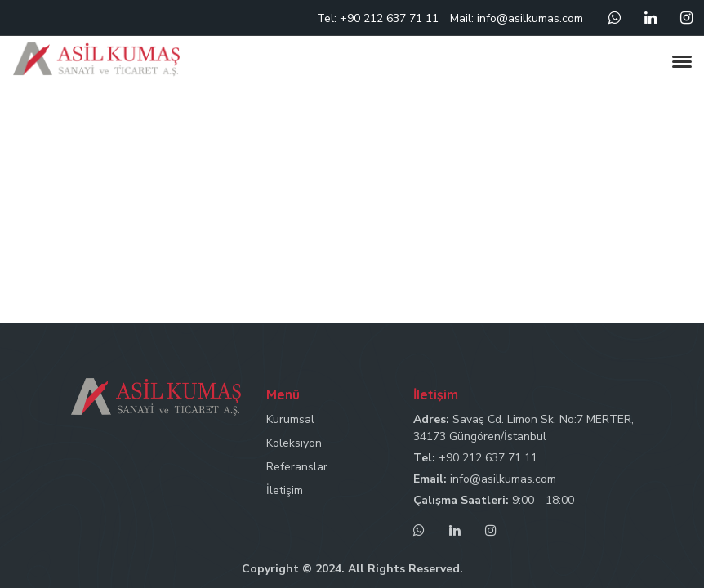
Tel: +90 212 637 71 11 (378, 18)
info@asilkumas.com (503, 479)
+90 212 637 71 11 (488, 458)
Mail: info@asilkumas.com (517, 18)
